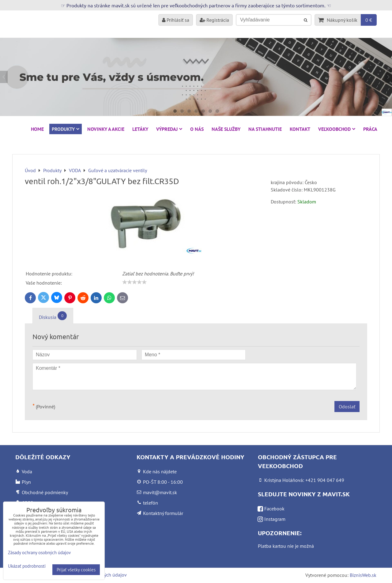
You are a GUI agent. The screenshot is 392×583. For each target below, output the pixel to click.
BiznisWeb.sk (363, 575)
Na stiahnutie (265, 129)
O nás (197, 129)
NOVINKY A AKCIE (106, 129)
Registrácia (214, 20)
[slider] (134, 282)
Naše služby (226, 129)
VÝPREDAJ (169, 129)
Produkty (66, 129)
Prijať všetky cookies (76, 570)
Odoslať (347, 407)
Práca (370, 129)
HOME (37, 129)
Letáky (140, 129)
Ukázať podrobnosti (27, 566)
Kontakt (300, 129)
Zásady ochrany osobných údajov (39, 553)
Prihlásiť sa (176, 20)
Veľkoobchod (337, 129)
